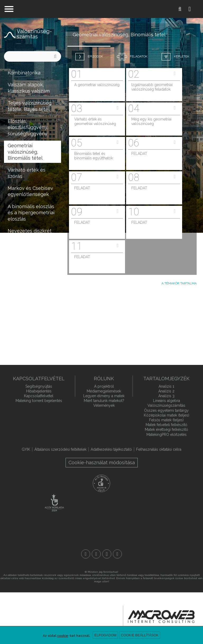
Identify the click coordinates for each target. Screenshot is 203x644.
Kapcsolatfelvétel (39, 396)
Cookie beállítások (140, 635)
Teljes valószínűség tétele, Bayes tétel (30, 106)
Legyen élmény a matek (104, 396)
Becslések (19, 292)
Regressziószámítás (30, 316)
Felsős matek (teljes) (166, 420)
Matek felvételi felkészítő (166, 425)
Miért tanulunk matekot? (104, 401)
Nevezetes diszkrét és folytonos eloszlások (30, 237)
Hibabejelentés (39, 391)
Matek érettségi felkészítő (166, 430)
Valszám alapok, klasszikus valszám (29, 88)
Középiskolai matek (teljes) (167, 415)
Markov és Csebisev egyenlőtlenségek (30, 191)
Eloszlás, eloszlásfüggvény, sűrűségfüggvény (28, 127)
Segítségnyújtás (39, 386)
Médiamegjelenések (104, 391)
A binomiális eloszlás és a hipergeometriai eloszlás (31, 213)
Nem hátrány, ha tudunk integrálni (27, 331)
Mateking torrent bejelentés (39, 401)
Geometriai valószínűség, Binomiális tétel (25, 152)
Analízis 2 (166, 391)
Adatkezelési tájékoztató (111, 449)
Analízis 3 (166, 396)
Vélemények (104, 405)
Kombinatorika (24, 73)
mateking (101, 9)
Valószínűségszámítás (166, 405)
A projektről (104, 386)
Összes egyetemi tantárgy (166, 410)
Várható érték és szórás (27, 173)
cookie (63, 636)
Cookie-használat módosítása (102, 462)
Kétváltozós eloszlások (21, 258)
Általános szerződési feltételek (60, 449)
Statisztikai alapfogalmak (23, 276)
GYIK (26, 449)
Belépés (194, 9)
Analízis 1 (166, 386)
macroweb (161, 617)
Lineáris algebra (167, 401)
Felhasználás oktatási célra (159, 449)
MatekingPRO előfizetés (167, 435)
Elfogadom (105, 635)
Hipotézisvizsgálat (28, 304)
